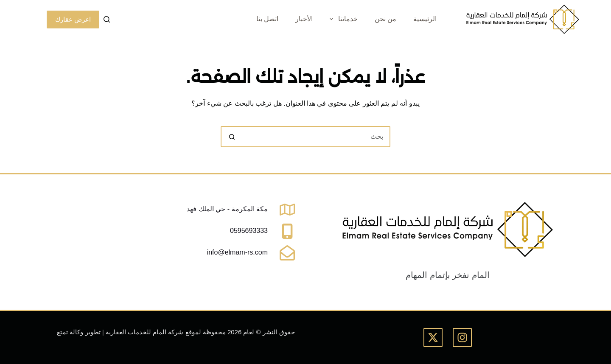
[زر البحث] (231, 137)
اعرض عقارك (73, 19)
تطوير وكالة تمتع (78, 332)
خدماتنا (342, 19)
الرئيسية (425, 19)
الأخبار (304, 19)
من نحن (385, 19)
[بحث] (107, 19)
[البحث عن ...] (316, 137)
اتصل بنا (267, 19)
